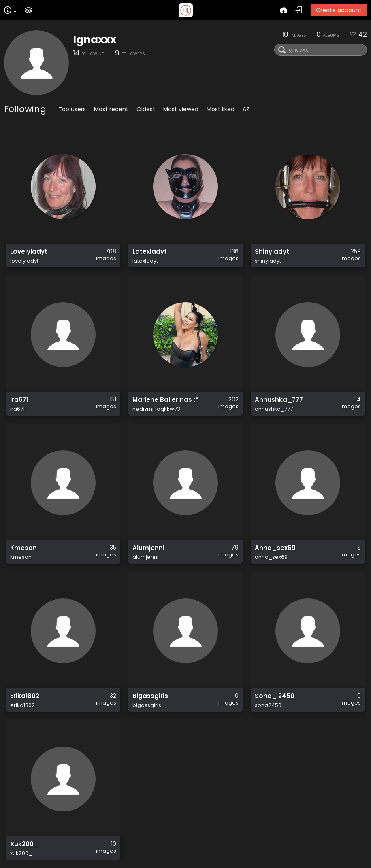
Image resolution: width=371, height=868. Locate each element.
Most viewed (181, 109)
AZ (246, 109)
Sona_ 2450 (275, 696)
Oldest (146, 109)
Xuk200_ (24, 844)
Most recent (111, 109)
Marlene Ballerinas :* (165, 400)
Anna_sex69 (275, 548)
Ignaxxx (95, 40)
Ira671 (19, 400)
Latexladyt (150, 252)
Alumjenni (148, 548)
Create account (339, 10)
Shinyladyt (272, 252)
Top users (72, 109)
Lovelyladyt (29, 252)
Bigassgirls (150, 696)
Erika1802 (25, 696)
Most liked (221, 109)
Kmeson (23, 548)
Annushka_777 (279, 400)
